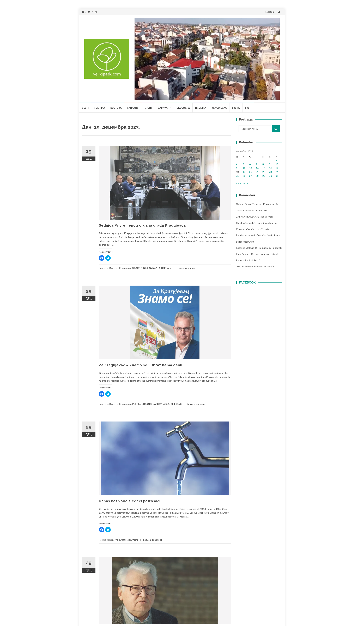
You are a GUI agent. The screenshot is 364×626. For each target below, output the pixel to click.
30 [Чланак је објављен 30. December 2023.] (270, 176)
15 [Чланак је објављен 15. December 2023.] (264, 168)
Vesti (85, 108)
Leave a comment (187, 268)
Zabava (163, 108)
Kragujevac (219, 108)
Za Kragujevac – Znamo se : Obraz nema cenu (141, 365)
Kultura (116, 108)
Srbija (236, 108)
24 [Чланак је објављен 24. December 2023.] (277, 172)
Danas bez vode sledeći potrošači (130, 501)
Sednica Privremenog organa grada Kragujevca (142, 225)
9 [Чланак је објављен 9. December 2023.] (270, 164)
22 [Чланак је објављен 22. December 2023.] (264, 172)
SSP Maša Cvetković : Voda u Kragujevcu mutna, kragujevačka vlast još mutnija (256, 223)
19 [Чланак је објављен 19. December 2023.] (244, 172)
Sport (148, 108)
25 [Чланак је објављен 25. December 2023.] (237, 176)
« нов (239, 183)
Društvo (114, 268)
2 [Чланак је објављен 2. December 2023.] (270, 160)
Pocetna (269, 12)
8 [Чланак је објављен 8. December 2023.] (263, 164)
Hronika (201, 108)
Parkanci (133, 108)
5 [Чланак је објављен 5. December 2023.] (243, 164)
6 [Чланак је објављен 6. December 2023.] (250, 164)
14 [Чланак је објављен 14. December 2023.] (257, 168)
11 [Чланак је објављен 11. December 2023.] (237, 168)
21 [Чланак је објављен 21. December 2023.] (257, 172)
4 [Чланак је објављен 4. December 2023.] (237, 164)
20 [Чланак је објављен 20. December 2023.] (251, 172)
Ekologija (183, 108)
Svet (248, 108)
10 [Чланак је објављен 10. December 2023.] (277, 164)
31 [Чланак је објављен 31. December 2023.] (277, 176)
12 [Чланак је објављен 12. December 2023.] (244, 168)
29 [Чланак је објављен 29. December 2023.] (264, 176)
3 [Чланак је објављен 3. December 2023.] (276, 160)
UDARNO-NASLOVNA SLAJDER (149, 268)
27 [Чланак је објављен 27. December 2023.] (251, 176)
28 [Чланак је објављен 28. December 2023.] (257, 176)
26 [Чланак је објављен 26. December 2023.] (244, 176)
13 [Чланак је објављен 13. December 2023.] (251, 168)
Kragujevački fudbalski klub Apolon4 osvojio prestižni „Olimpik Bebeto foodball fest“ (259, 254)
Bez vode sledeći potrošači (259, 266)
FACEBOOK (247, 282)
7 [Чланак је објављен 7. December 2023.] (257, 164)
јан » (245, 183)
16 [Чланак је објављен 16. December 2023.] (270, 168)
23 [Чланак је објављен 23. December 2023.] (270, 172)
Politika (99, 108)
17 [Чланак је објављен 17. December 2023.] (277, 168)
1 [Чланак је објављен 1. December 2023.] (263, 160)
